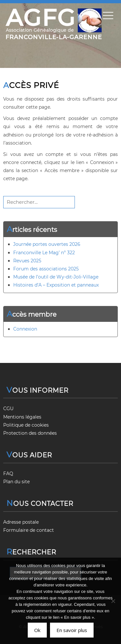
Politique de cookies (26, 425)
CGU (8, 409)
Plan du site (16, 482)
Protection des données (30, 433)
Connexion (25, 329)
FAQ (8, 474)
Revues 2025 (27, 261)
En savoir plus (72, 630)
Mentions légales (22, 417)
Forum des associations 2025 (46, 269)
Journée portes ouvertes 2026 (47, 244)
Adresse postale (21, 522)
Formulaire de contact (29, 530)
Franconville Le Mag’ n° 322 (44, 253)
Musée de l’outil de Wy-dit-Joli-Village (56, 277)
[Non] (113, 601)
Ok (37, 630)
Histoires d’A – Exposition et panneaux (56, 285)
